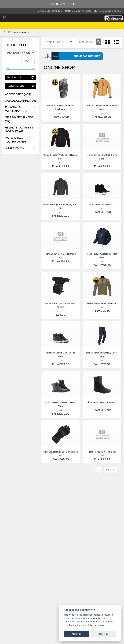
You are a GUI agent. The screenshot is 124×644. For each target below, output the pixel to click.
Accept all (76, 634)
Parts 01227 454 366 (78, 11)
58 (108, 471)
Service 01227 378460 (108, 11)
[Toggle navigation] (5, 18)
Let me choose (98, 625)
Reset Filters (21, 86)
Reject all (104, 634)
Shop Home (21, 77)
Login (71, 4)
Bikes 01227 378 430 (50, 11)
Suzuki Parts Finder (74, 57)
